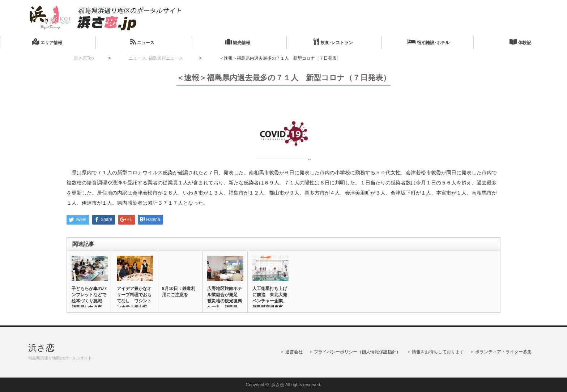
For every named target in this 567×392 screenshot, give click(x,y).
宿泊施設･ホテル (429, 42)
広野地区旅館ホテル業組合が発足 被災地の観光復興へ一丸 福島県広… (225, 301)
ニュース (142, 42)
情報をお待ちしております (438, 352)
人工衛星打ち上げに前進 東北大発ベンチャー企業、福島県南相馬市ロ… (270, 301)
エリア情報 (47, 42)
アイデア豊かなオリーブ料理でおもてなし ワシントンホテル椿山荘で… (134, 301)
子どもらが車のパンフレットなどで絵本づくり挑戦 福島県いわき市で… (89, 301)
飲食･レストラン (333, 42)
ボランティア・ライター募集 (503, 352)
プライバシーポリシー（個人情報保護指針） (357, 352)
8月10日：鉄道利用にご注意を (179, 292)
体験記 (520, 42)
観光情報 (238, 42)
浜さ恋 (41, 348)
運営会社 (294, 352)
